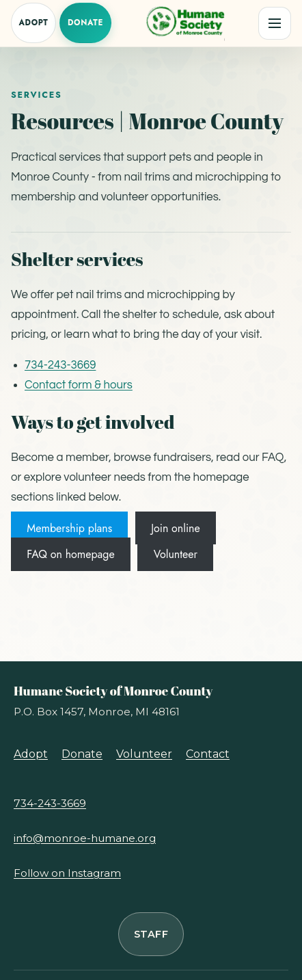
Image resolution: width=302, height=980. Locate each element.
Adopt (33, 23)
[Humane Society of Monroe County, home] (184, 23)
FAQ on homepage (70, 554)
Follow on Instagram (67, 873)
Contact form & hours (79, 385)
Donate (85, 23)
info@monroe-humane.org (85, 838)
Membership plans (69, 528)
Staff (151, 934)
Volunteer (176, 554)
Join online (176, 528)
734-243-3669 (60, 365)
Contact (208, 754)
